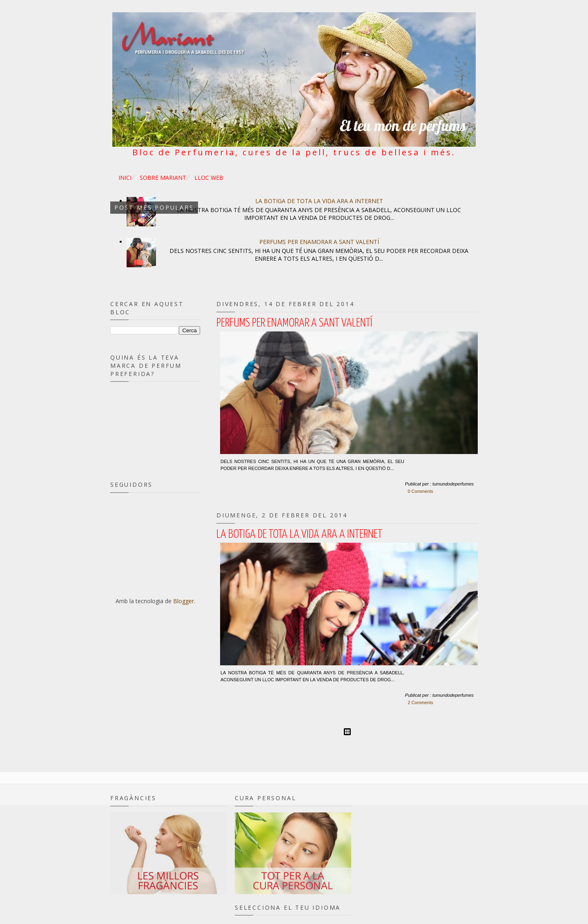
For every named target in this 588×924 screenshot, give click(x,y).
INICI (125, 178)
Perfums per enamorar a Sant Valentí (319, 242)
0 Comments (420, 491)
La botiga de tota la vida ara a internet (319, 201)
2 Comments (420, 703)
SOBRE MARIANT (163, 178)
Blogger (184, 601)
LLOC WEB (209, 178)
